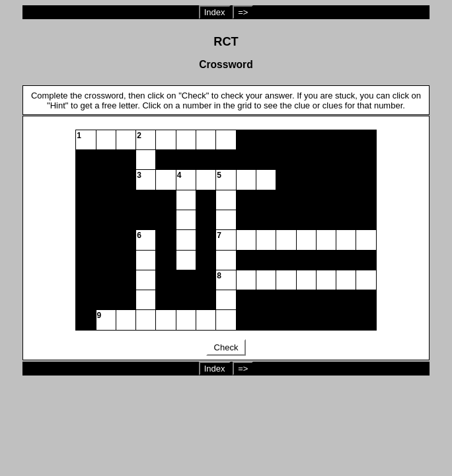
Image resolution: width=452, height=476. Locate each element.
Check (226, 347)
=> (243, 12)
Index (215, 12)
